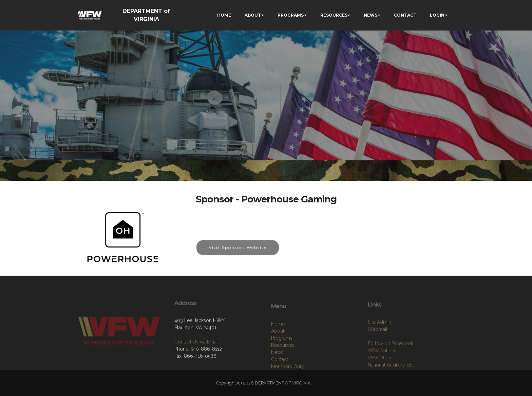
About (278, 355)
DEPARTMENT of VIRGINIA (146, 15)
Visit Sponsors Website (238, 252)
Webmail (378, 351)
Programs (282, 362)
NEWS (370, 15)
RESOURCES (334, 15)
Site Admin (379, 344)
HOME (224, 15)
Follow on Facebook (391, 365)
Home (278, 348)
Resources (283, 369)
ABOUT (253, 15)
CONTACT (405, 15)
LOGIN (437, 15)
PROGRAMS (291, 15)
